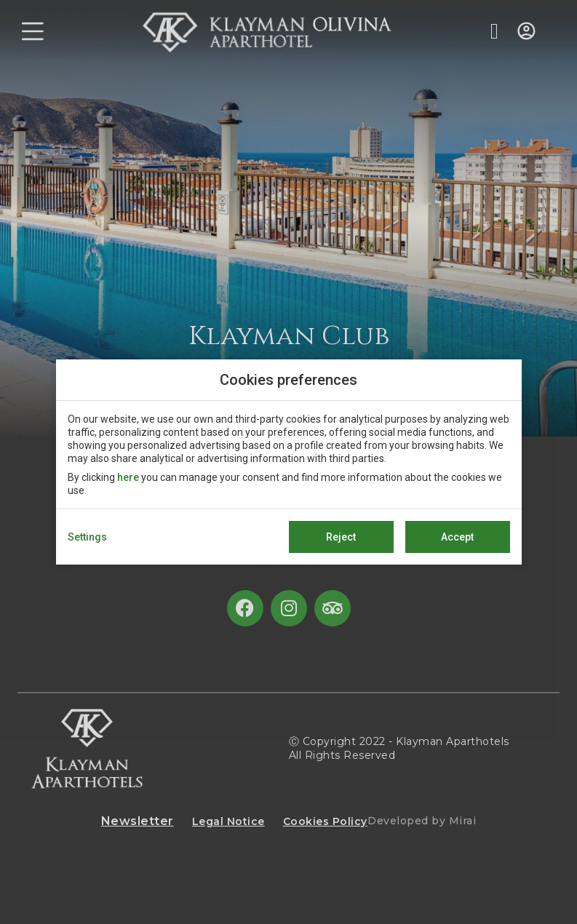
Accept (457, 537)
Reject (341, 537)
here (128, 477)
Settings (87, 537)
